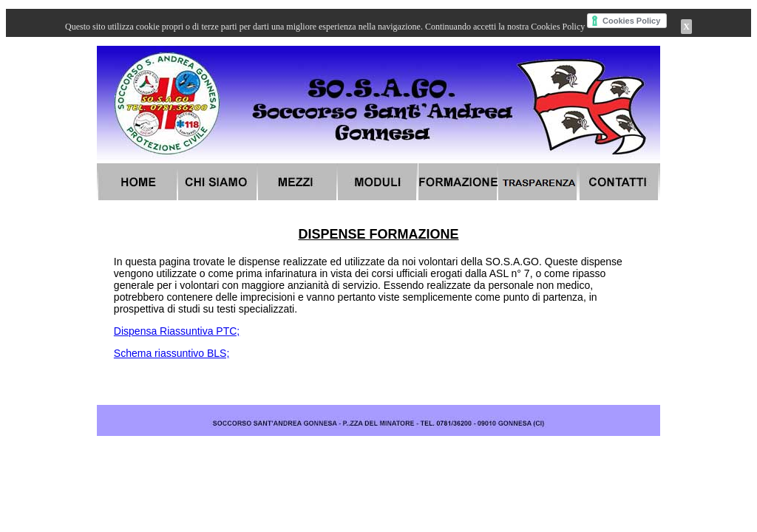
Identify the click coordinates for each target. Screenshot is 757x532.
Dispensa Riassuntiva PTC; (177, 331)
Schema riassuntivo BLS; (172, 353)
